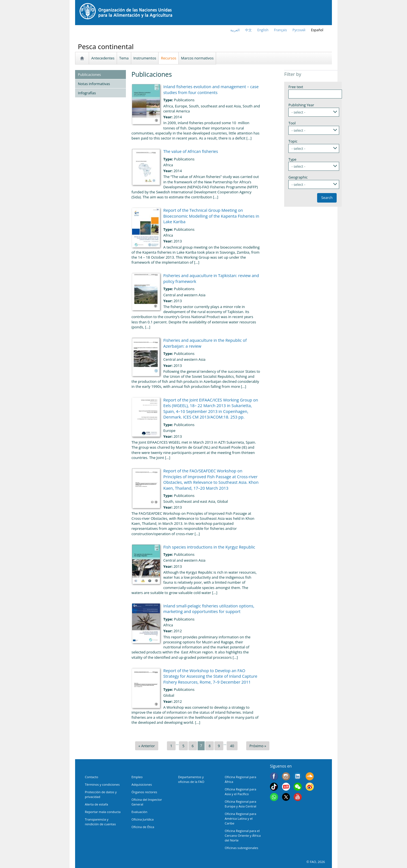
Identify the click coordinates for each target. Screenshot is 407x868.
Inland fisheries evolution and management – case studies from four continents (211, 89)
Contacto (92, 777)
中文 (248, 30)
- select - (298, 112)
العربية (235, 30)
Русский (299, 30)
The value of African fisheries (191, 151)
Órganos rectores (144, 792)
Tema (124, 58)
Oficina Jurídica (143, 819)
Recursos (168, 58)
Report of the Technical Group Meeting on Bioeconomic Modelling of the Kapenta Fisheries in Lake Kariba (211, 216)
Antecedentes (103, 58)
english (263, 30)
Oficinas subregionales (241, 848)
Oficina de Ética (143, 827)
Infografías (87, 93)
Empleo (137, 777)
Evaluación (139, 812)
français (281, 30)
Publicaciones (89, 74)
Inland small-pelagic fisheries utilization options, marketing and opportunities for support (209, 609)
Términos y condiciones (102, 784)
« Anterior (147, 746)
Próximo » (258, 746)
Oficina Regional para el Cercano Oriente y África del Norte (243, 835)
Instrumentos (145, 58)
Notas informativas (94, 84)
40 (232, 746)
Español (317, 30)
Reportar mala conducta (103, 812)
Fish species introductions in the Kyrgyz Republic (209, 547)
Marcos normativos (197, 58)
